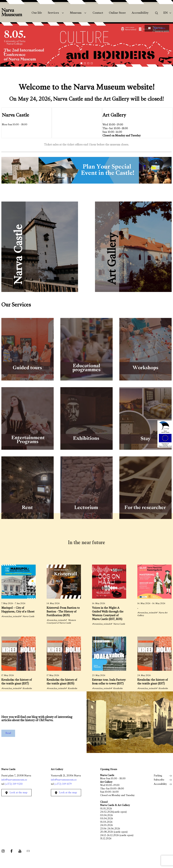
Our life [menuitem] (37, 13)
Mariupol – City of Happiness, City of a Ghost (18, 610)
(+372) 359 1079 (63, 784)
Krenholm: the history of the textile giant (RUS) (62, 682)
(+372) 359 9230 (14, 784)
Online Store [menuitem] (117, 13)
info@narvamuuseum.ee (14, 780)
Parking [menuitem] (158, 776)
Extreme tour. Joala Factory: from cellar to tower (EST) (109, 682)
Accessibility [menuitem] (140, 13)
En (166, 13)
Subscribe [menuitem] (159, 780)
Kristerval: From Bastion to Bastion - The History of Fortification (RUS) (63, 612)
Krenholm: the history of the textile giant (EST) (17, 682)
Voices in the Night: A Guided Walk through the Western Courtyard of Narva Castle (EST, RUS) (108, 614)
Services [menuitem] (53, 13)
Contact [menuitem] (98, 13)
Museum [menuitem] (76, 13)
